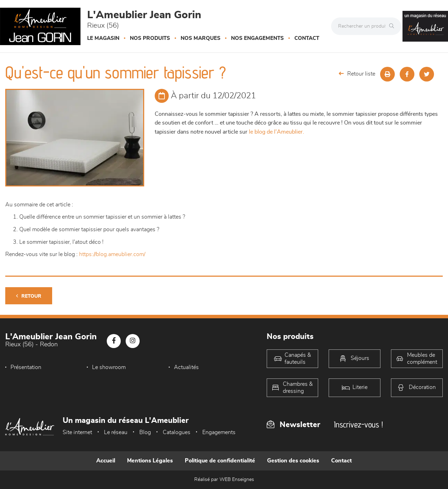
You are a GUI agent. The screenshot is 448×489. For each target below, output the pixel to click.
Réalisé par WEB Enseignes (224, 480)
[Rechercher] (393, 26)
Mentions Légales (150, 461)
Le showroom (109, 367)
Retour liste (357, 74)
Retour (29, 296)
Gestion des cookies (293, 461)
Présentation (26, 367)
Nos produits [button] (150, 38)
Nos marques (201, 38)
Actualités (186, 367)
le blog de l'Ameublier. (276, 132)
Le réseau (116, 432)
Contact (307, 38)
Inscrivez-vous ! (358, 424)
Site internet (77, 432)
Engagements (219, 432)
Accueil (106, 461)
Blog (145, 432)
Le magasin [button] (103, 38)
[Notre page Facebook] (114, 341)
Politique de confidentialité (220, 461)
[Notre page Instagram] (133, 341)
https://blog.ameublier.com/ (112, 254)
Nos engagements (257, 38)
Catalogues (177, 432)
